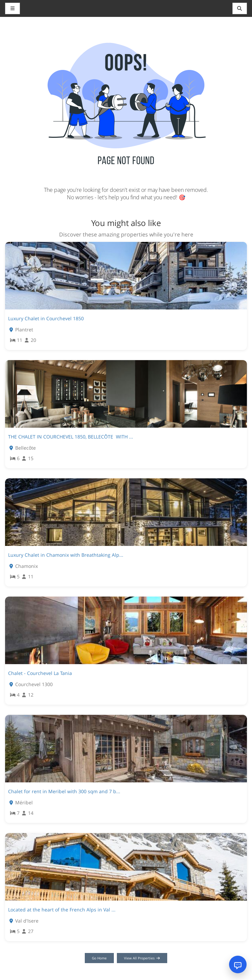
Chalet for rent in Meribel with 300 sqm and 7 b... (64, 791)
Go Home (99, 958)
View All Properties (142, 958)
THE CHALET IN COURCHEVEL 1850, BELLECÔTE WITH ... (71, 437)
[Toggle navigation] (240, 8)
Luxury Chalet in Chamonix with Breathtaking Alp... (66, 555)
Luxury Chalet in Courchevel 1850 (46, 318)
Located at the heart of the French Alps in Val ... (62, 910)
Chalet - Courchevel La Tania (40, 673)
